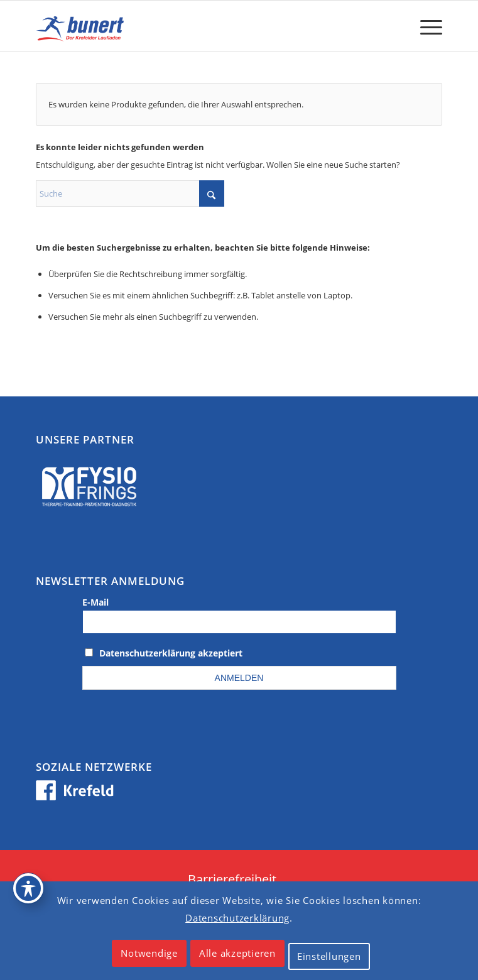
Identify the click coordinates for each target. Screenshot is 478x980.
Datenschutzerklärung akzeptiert (171, 653)
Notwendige (149, 953)
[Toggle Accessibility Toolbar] (28, 888)
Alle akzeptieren (237, 953)
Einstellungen (329, 956)
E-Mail (95, 602)
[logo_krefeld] (198, 26)
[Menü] (425, 26)
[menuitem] (425, 26)
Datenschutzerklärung (237, 918)
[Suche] (130, 193)
